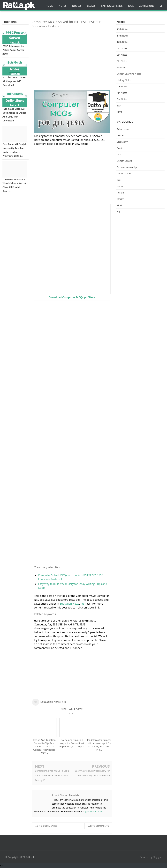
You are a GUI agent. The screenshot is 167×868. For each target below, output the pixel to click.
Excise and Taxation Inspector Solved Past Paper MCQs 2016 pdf (72, 744)
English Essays (124, 161)
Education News (69, 604)
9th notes (122, 61)
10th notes (123, 29)
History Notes (124, 80)
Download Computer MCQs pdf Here (72, 297)
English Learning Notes (129, 74)
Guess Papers (124, 174)
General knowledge (127, 167)
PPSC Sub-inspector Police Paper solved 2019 (13, 50)
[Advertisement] (72, 54)
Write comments (98, 827)
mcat (119, 112)
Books (120, 148)
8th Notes (122, 55)
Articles (121, 135)
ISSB (119, 180)
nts (82, 604)
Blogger (157, 858)
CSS (119, 154)
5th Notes (122, 48)
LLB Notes (122, 86)
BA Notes (122, 67)
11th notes (123, 36)
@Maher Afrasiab (94, 812)
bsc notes (122, 99)
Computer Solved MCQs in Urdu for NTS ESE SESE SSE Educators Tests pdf (52, 776)
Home (49, 6)
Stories (120, 199)
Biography (122, 142)
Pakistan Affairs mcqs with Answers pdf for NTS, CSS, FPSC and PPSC (99, 746)
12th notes (123, 42)
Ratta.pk (30, 858)
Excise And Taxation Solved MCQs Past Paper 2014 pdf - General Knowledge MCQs (44, 747)
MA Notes (122, 93)
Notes (120, 186)
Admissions (123, 129)
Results (121, 193)
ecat (119, 106)
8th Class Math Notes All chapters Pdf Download (15, 81)
